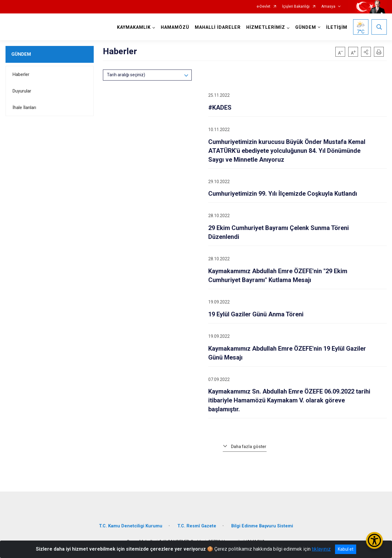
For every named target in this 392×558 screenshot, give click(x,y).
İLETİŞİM (337, 27)
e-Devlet (264, 7)
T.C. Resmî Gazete (197, 526)
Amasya (328, 7)
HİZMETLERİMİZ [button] (266, 27)
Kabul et (346, 549)
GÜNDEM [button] (306, 27)
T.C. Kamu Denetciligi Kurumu (131, 526)
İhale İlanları (24, 107)
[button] (366, 52)
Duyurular (22, 91)
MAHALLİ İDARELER (218, 27)
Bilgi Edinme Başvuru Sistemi (262, 526)
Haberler (21, 74)
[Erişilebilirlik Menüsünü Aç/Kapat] (374, 540)
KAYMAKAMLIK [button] (134, 27)
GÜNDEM (21, 54)
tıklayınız (321, 549)
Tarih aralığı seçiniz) (126, 75)
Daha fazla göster (249, 447)
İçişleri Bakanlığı (296, 7)
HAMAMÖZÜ (175, 27)
